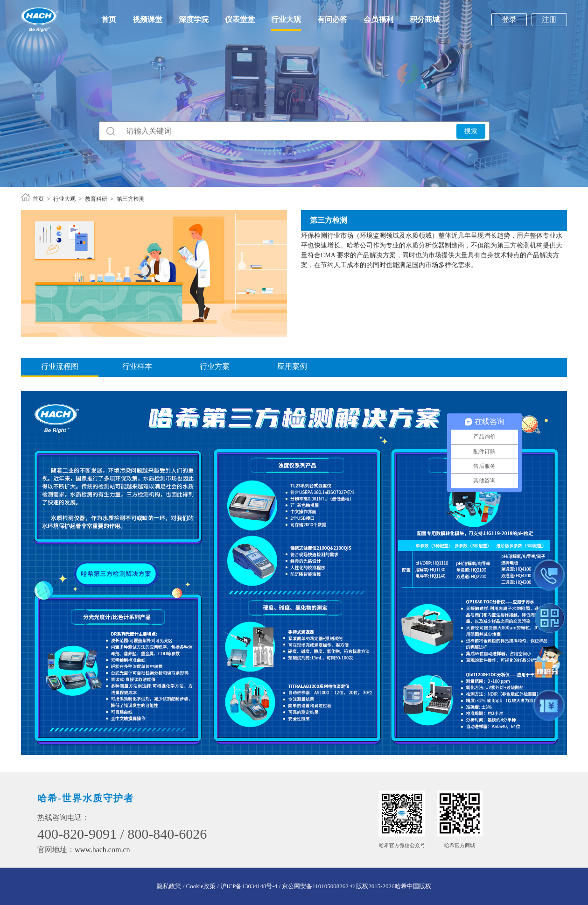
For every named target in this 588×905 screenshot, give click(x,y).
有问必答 (332, 19)
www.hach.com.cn (102, 850)
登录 (509, 19)
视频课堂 (147, 19)
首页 (109, 19)
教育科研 (96, 199)
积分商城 (425, 19)
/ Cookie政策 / (201, 886)
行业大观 (286, 19)
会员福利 (378, 19)
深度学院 (194, 19)
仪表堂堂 (240, 19)
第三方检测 (131, 199)
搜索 (471, 131)
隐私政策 (169, 886)
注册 (549, 19)
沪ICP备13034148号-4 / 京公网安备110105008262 (284, 886)
